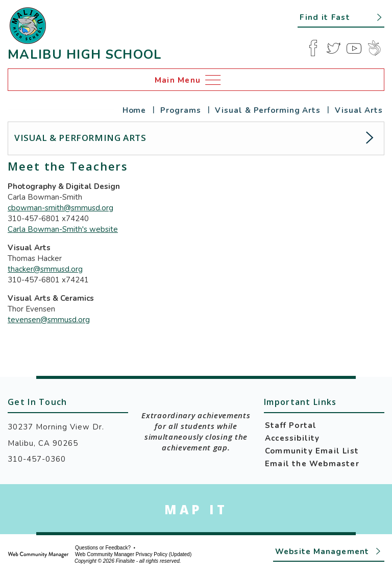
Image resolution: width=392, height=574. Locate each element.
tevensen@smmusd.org (49, 320)
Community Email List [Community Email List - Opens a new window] (312, 451)
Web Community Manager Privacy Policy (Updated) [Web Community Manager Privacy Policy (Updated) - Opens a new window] (133, 555)
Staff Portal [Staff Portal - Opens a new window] (291, 425)
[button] (341, 17)
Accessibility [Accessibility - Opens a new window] (292, 438)
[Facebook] (313, 48)
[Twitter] (333, 48)
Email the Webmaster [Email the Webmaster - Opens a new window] (312, 464)
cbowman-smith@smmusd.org (60, 208)
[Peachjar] (374, 48)
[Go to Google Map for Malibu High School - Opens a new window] (196, 509)
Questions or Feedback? (103, 548)
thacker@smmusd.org (45, 269)
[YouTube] (354, 48)
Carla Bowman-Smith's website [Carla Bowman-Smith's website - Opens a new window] (63, 229)
